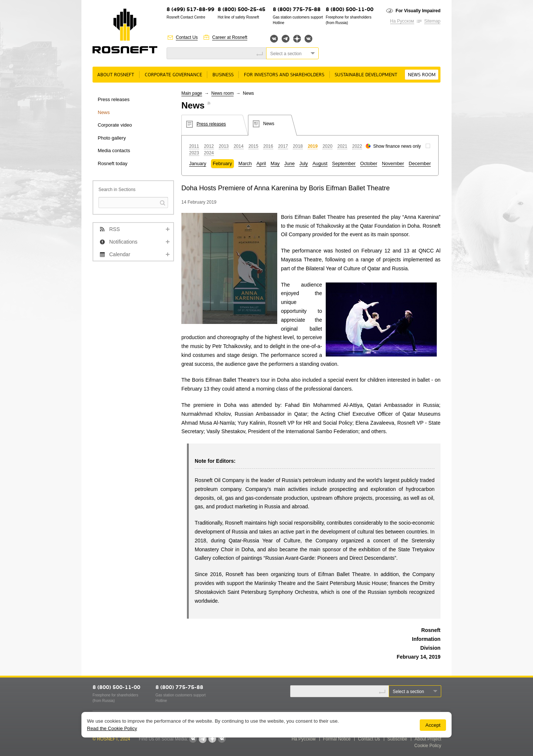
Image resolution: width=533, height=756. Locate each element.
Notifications (123, 242)
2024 (209, 153)
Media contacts (114, 150)
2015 (253, 146)
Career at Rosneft (230, 37)
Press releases (114, 99)
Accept (433, 725)
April (261, 163)
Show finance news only (397, 146)
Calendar (120, 254)
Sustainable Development (366, 75)
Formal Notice (337, 739)
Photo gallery (112, 138)
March (245, 163)
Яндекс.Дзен (297, 39)
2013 (224, 146)
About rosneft (116, 75)
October (369, 163)
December (420, 163)
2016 (268, 146)
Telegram (286, 39)
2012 (209, 146)
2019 (313, 146)
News (104, 112)
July (304, 163)
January (198, 163)
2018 (298, 146)
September (344, 163)
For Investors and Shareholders (284, 75)
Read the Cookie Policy (112, 728)
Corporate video (115, 125)
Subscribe (397, 739)
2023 (194, 153)
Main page (192, 93)
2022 (357, 146)
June (289, 163)
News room (422, 75)
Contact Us (187, 37)
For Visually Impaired (418, 11)
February (222, 163)
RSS (115, 229)
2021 (342, 146)
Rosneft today (113, 163)
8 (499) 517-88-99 (190, 10)
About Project (428, 739)
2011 (194, 146)
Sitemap (432, 21)
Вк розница (309, 39)
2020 (327, 146)
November (393, 163)
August (320, 163)
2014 (239, 146)
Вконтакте (274, 39)
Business (223, 75)
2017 (283, 146)
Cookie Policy (428, 746)
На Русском (402, 21)
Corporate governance (173, 75)
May (275, 163)
